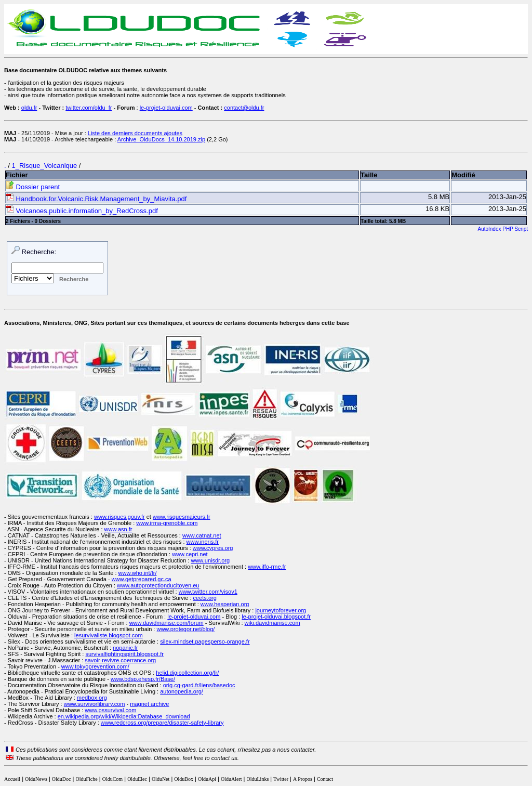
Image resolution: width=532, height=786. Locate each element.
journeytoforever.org (281, 610)
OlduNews (36, 779)
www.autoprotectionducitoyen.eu (158, 585)
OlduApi (207, 779)
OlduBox (184, 779)
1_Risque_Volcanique (44, 166)
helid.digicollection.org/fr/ (187, 673)
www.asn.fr (118, 529)
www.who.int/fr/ (138, 573)
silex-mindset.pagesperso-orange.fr (205, 641)
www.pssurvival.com (110, 710)
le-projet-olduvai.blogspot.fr (276, 617)
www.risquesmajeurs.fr (182, 517)
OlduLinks (258, 779)
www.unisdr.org (210, 560)
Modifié (463, 175)
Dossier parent (33, 187)
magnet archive (149, 704)
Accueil (12, 779)
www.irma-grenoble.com (167, 523)
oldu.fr (29, 108)
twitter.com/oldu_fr (89, 108)
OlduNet (161, 779)
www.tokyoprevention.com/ (95, 666)
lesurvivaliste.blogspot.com (108, 635)
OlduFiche (87, 779)
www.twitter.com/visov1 (208, 592)
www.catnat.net (202, 535)
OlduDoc (62, 779)
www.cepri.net (190, 554)
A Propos (303, 779)
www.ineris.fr (203, 542)
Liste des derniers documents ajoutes (135, 133)
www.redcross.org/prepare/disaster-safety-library (162, 723)
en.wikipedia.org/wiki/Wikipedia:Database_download (124, 716)
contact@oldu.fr (244, 108)
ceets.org (205, 598)
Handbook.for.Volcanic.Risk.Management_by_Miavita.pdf (96, 199)
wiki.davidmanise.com (272, 623)
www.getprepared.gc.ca (142, 579)
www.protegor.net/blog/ (185, 629)
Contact (325, 779)
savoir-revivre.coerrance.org (120, 660)
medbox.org (92, 698)
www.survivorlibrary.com (95, 704)
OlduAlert (231, 779)
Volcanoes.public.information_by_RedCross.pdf (82, 211)
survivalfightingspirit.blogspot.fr (125, 654)
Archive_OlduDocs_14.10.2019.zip (161, 139)
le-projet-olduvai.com (166, 108)
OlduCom (112, 779)
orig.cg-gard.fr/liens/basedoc (199, 685)
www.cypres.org (213, 548)
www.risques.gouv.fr (119, 517)
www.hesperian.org (225, 604)
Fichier (17, 175)
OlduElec (137, 779)
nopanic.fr (125, 648)
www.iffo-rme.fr (267, 567)
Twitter (281, 779)
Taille (369, 175)
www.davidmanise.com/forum (167, 623)
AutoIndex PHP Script (503, 229)
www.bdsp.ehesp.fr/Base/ (143, 679)
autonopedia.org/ (182, 691)
